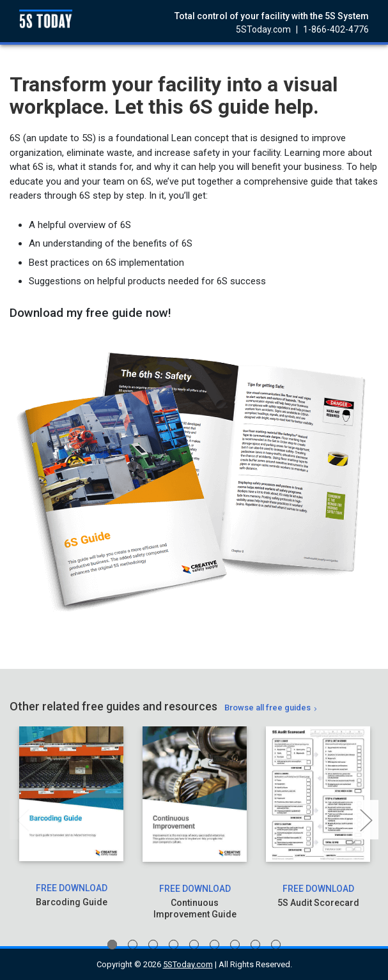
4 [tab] (174, 945)
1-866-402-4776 (336, 29)
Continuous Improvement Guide (195, 908)
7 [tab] (235, 945)
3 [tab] (153, 945)
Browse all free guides (268, 708)
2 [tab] (133, 945)
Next (366, 820)
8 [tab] (255, 945)
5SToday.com (263, 29)
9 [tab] (276, 945)
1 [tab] (112, 945)
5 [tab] (194, 945)
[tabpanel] (71, 823)
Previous (22, 820)
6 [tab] (214, 945)
